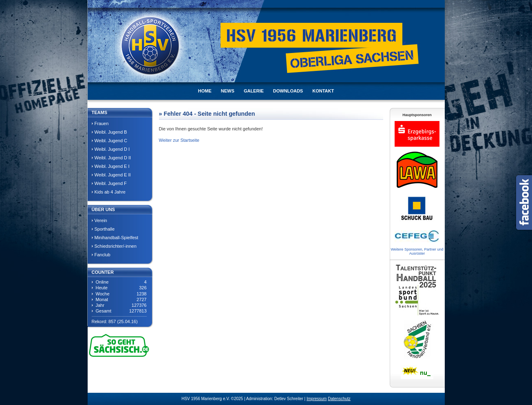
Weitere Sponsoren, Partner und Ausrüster (417, 251)
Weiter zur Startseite (179, 140)
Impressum (317, 399)
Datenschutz (339, 399)
